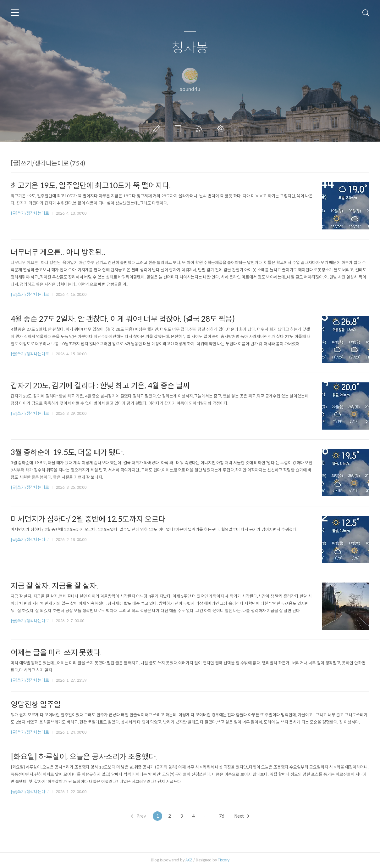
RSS (201, 129)
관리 (222, 129)
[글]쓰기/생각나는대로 (30, 213)
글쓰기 (158, 129)
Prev (138, 816)
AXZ (189, 860)
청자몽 (190, 48)
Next (242, 816)
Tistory (224, 860)
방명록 (179, 129)
